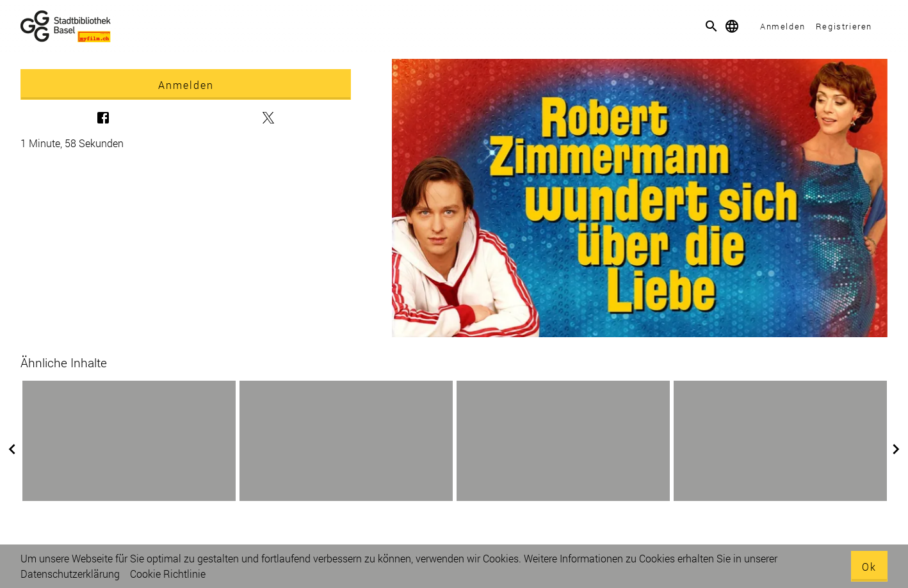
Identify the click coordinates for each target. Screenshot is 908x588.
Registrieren (844, 26)
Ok (869, 567)
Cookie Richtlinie (168, 574)
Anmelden (783, 26)
